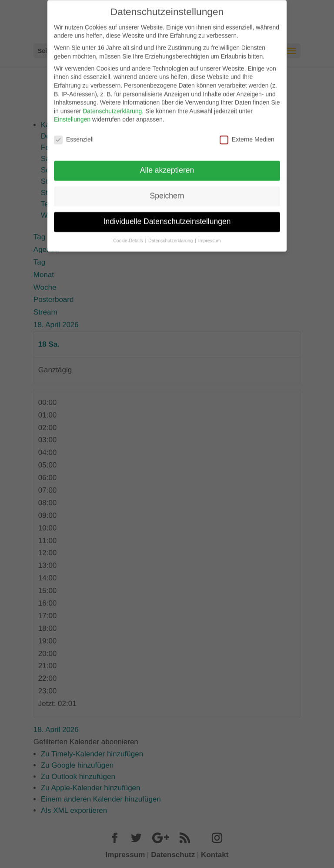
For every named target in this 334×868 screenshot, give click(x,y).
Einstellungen (72, 115)
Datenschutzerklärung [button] (171, 235)
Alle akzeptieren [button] (167, 165)
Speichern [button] (167, 191)
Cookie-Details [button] (129, 235)
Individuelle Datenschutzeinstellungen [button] (167, 216)
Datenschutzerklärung (112, 106)
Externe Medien (247, 135)
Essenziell (74, 135)
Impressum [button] (210, 235)
